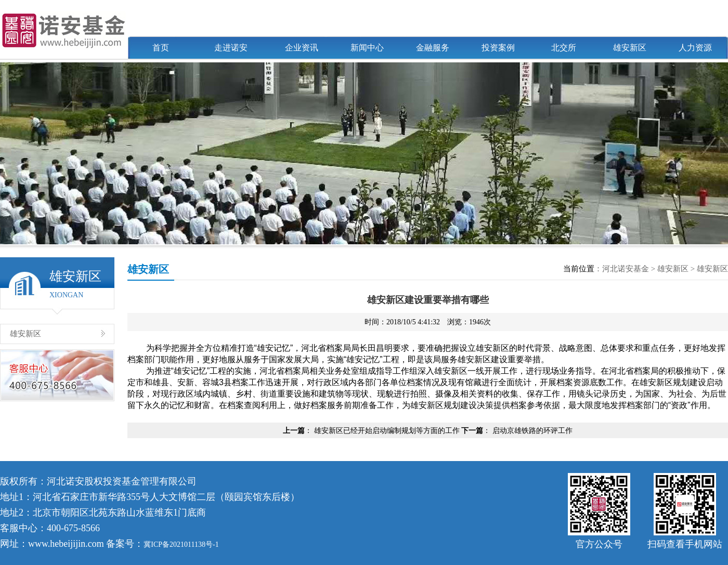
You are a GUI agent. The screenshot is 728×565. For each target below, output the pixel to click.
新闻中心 (367, 48)
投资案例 (498, 48)
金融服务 (433, 48)
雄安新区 (630, 48)
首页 (161, 48)
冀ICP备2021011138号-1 (181, 544)
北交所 (564, 48)
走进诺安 (231, 48)
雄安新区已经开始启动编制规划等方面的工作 (387, 431)
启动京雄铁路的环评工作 (532, 431)
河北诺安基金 (626, 269)
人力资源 (695, 48)
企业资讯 (302, 48)
